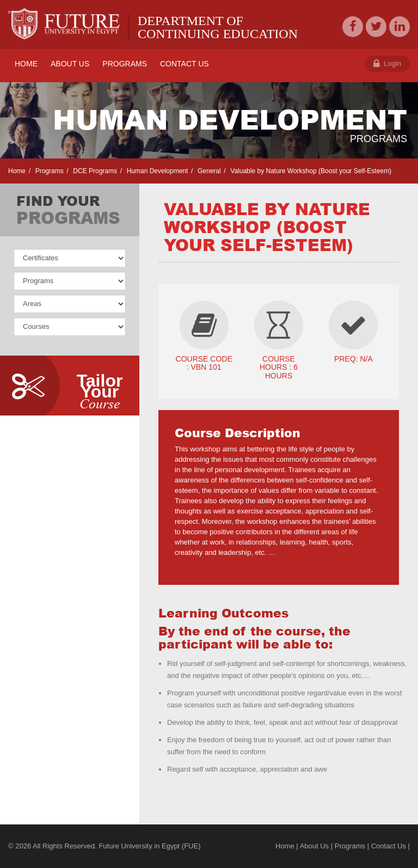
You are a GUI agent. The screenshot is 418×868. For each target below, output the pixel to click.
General (208, 171)
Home (17, 171)
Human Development (156, 171)
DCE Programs (94, 171)
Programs (48, 171)
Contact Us (389, 846)
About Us (314, 846)
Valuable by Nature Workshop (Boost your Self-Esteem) (310, 171)
